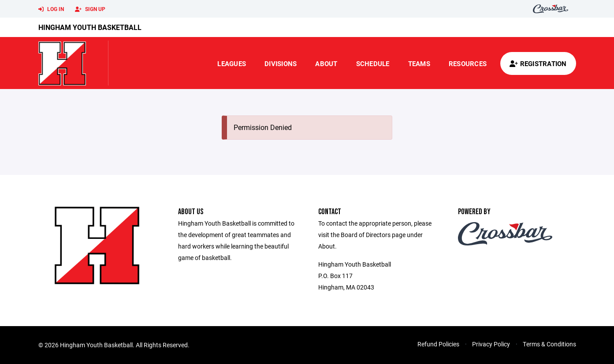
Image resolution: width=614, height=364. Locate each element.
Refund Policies (438, 344)
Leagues (232, 63)
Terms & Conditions (549, 344)
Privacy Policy (491, 344)
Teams (419, 63)
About (326, 63)
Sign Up (90, 9)
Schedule (373, 63)
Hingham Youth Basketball (90, 27)
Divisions (281, 63)
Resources (468, 63)
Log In (51, 9)
